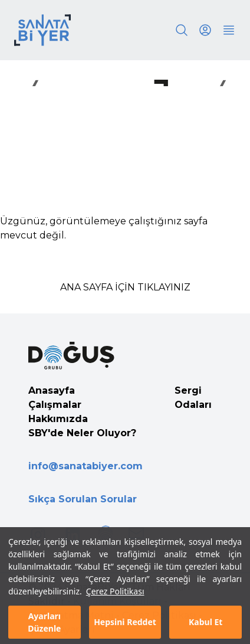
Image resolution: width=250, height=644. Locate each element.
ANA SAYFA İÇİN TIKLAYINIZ (125, 287)
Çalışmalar (55, 405)
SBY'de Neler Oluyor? (82, 433)
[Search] (182, 30)
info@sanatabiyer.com (85, 466)
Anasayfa (52, 390)
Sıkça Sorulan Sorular (83, 499)
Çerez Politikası (115, 602)
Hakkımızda (58, 419)
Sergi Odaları (193, 398)
